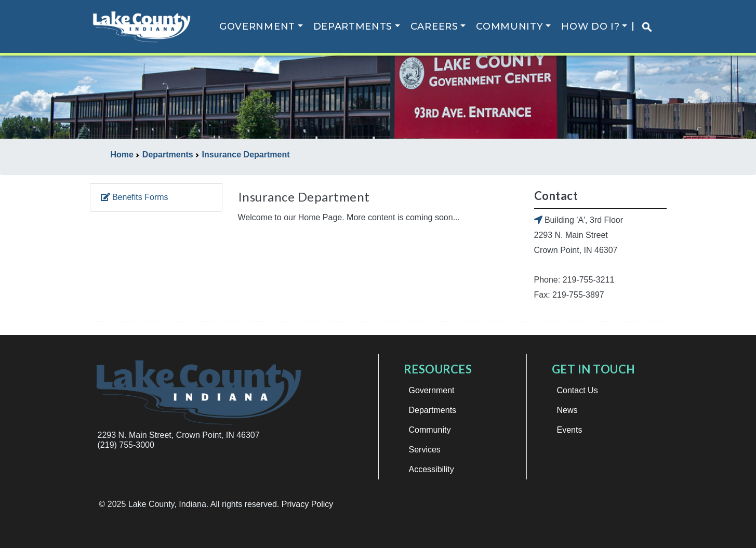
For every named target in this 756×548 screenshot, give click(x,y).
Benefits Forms (135, 197)
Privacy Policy (308, 504)
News (567, 410)
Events (570, 430)
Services (425, 450)
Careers (434, 26)
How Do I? (590, 26)
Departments (353, 26)
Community (509, 26)
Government (257, 26)
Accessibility (432, 469)
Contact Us (578, 390)
